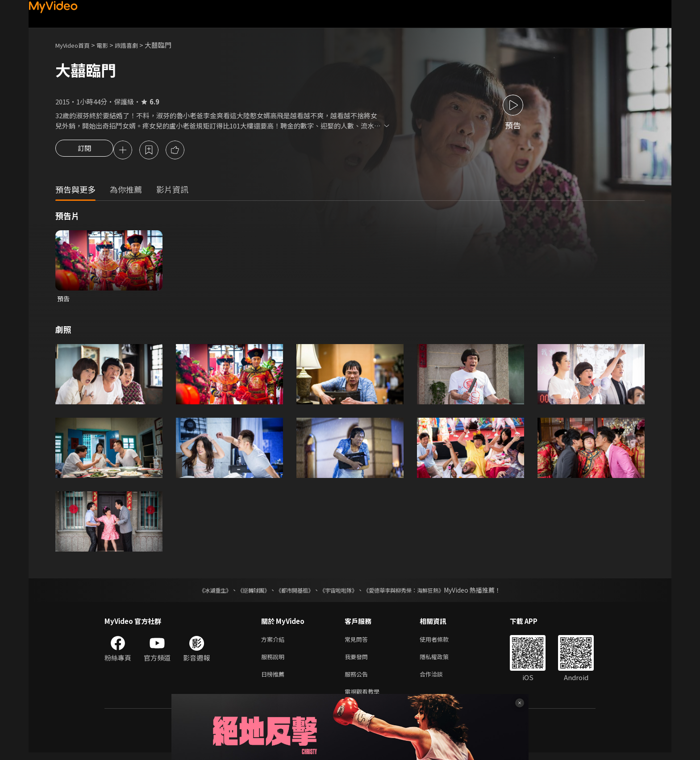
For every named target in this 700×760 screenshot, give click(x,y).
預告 (64, 300)
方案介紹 (275, 642)
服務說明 (275, 661)
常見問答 (358, 642)
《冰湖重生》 (200, 592)
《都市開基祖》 (290, 592)
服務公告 (358, 679)
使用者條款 (442, 642)
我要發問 (358, 661)
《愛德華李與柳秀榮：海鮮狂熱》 (415, 592)
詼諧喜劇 (136, 45)
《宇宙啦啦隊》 (340, 592)
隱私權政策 (442, 661)
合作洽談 (438, 679)
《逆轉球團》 (243, 592)
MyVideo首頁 (76, 45)
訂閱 (84, 151)
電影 (109, 45)
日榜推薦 (275, 679)
